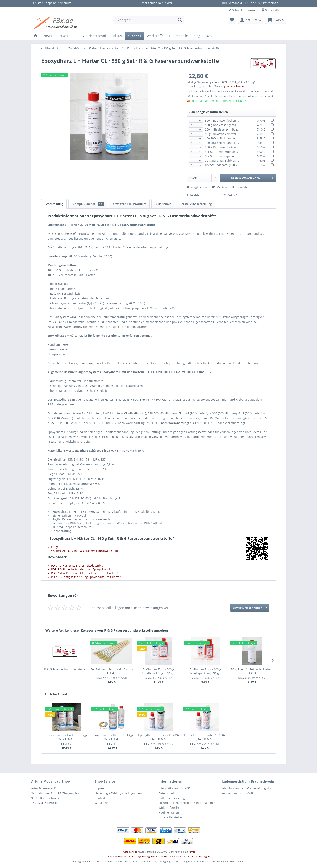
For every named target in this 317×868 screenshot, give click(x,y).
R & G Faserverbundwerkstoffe (65, 669)
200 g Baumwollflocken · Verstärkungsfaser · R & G (239, 147)
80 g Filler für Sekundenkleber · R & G (252, 671)
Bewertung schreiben (250, 607)
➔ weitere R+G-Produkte (129, 204)
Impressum (102, 788)
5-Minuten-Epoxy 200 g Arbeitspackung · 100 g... (158, 671)
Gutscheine (102, 803)
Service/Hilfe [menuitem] (272, 10)
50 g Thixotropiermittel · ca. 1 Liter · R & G (233, 134)
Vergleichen (197, 187)
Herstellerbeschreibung (196, 204)
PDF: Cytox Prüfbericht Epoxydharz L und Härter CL (84, 573)
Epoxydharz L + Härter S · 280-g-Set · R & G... (204, 737)
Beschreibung (54, 204)
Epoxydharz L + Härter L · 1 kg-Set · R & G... (66, 737)
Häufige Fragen (169, 812)
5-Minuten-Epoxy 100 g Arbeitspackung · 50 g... (205, 671)
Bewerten (241, 187)
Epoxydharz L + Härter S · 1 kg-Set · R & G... (112, 737)
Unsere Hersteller (170, 817)
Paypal (192, 852)
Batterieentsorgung (172, 798)
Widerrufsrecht (169, 808)
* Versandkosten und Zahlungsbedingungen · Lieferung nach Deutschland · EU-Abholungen (159, 857)
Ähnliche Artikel (56, 694)
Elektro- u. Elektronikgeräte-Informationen (187, 803)
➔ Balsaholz (163, 204)
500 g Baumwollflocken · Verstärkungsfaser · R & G (239, 120)
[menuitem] (148, 20)
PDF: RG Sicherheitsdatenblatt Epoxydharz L (79, 569)
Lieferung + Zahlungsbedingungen (118, 793)
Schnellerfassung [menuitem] (242, 10)
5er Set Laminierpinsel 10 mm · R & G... (112, 671)
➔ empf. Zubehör (88, 204)
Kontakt (100, 798)
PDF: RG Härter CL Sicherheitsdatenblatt (76, 565)
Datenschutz (167, 793)
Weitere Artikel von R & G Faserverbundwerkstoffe (83, 551)
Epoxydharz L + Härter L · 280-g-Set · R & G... (158, 737)
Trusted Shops (129, 852)
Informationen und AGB (175, 788)
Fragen (54, 547)
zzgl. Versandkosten (232, 86)
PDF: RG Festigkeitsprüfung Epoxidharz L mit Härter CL (86, 577)
